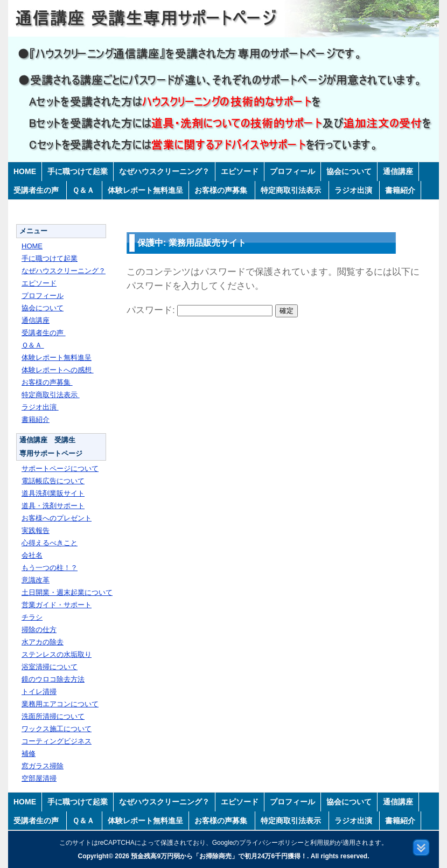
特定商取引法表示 (292, 190)
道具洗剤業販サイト (53, 493)
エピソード (240, 171)
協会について (349, 171)
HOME (25, 171)
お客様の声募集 (222, 190)
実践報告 (36, 530)
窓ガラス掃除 (43, 766)
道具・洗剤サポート (53, 506)
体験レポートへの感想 (58, 370)
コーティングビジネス (57, 741)
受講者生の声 (37, 190)
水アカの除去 (43, 642)
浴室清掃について (50, 667)
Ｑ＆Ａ (84, 190)
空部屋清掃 (39, 778)
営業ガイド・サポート (57, 605)
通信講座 (398, 171)
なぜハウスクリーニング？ (164, 171)
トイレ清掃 (39, 692)
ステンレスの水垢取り (57, 654)
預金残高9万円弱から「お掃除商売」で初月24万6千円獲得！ (219, 856)
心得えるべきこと (50, 543)
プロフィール (292, 171)
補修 (29, 754)
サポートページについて (60, 468)
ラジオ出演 (354, 190)
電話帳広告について (53, 481)
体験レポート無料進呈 (145, 190)
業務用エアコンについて (60, 704)
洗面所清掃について (53, 716)
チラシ (32, 617)
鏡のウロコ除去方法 (53, 679)
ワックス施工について (57, 729)
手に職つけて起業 (78, 171)
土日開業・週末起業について (67, 592)
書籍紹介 (400, 190)
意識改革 (36, 580)
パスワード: (200, 310)
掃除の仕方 (39, 630)
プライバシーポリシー (271, 843)
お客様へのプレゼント (57, 518)
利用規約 (323, 843)
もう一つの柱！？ (50, 568)
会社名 (32, 555)
